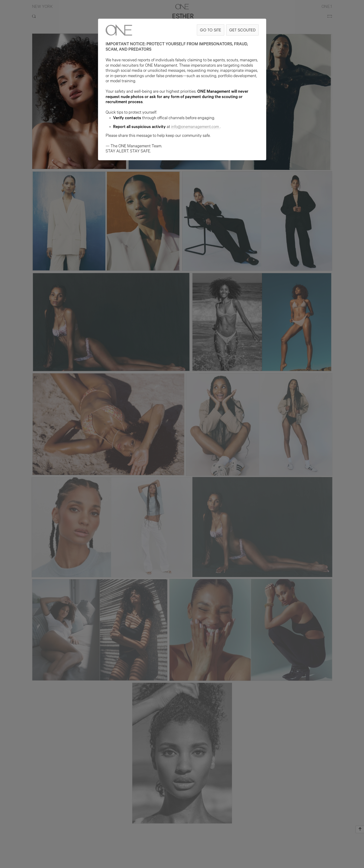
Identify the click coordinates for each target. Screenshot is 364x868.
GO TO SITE (211, 30)
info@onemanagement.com (195, 127)
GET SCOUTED (242, 30)
